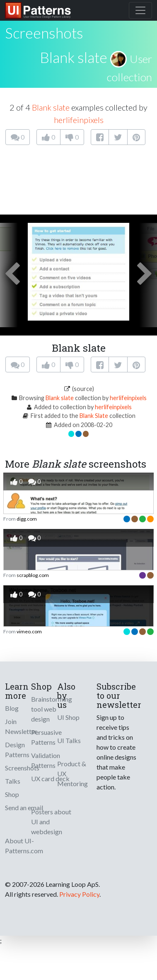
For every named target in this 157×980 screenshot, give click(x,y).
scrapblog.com (33, 575)
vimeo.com (29, 631)
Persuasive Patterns (46, 737)
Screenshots (22, 768)
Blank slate (74, 57)
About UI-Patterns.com (24, 846)
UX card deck (50, 778)
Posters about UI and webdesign (51, 822)
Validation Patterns (46, 760)
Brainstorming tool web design (52, 709)
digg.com (27, 519)
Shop (12, 794)
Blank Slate (94, 416)
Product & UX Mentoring (72, 774)
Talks (13, 781)
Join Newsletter (21, 726)
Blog (12, 708)
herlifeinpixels (79, 120)
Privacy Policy (79, 894)
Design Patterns (17, 749)
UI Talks (69, 740)
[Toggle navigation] (140, 10)
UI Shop (68, 717)
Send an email (24, 807)
